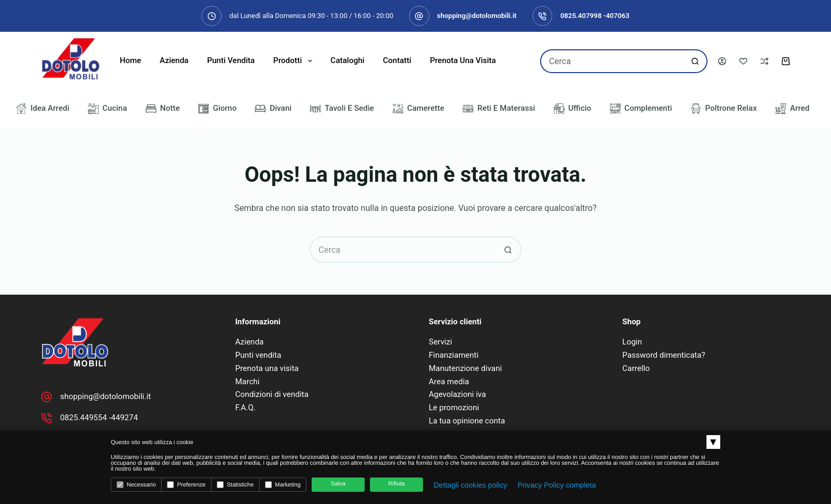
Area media (449, 382)
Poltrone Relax (724, 109)
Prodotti (295, 61)
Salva (338, 484)
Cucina (108, 109)
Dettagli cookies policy (470, 485)
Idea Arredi (43, 109)
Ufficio (573, 109)
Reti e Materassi (499, 109)
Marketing (283, 485)
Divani (273, 109)
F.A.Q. (246, 408)
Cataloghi (348, 60)
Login (632, 342)
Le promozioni (454, 408)
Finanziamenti (454, 355)
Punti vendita (258, 355)
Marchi (247, 382)
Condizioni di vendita (272, 394)
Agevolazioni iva (457, 394)
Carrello (636, 368)
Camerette (419, 109)
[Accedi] (722, 61)
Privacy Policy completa (557, 485)
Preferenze (186, 485)
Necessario (136, 485)
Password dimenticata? (664, 355)
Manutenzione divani (465, 368)
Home (130, 60)
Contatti (397, 60)
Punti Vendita (231, 60)
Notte (163, 109)
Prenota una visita (463, 60)
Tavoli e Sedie (342, 109)
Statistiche (235, 485)
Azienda (174, 60)
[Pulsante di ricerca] (696, 61)
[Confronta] (764, 61)
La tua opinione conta (467, 421)
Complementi (641, 109)
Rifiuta (397, 484)
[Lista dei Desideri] (743, 61)
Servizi (440, 342)
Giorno (217, 109)
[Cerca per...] (612, 61)
